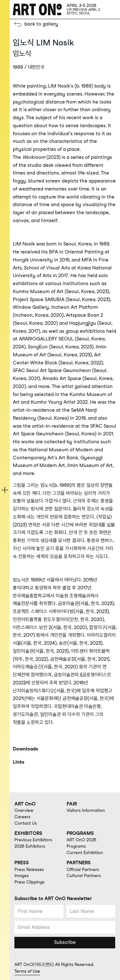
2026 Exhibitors (30, 846)
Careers (22, 817)
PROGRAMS (80, 833)
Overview (24, 810)
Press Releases (29, 869)
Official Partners (83, 869)
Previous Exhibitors (33, 840)
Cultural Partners (84, 875)
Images (22, 875)
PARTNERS (79, 863)
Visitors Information (86, 810)
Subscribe (65, 942)
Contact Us (26, 823)
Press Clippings (29, 882)
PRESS (22, 863)
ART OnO (25, 804)
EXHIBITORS (28, 833)
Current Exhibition (85, 852)
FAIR (72, 804)
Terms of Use (27, 971)
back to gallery (41, 24)
